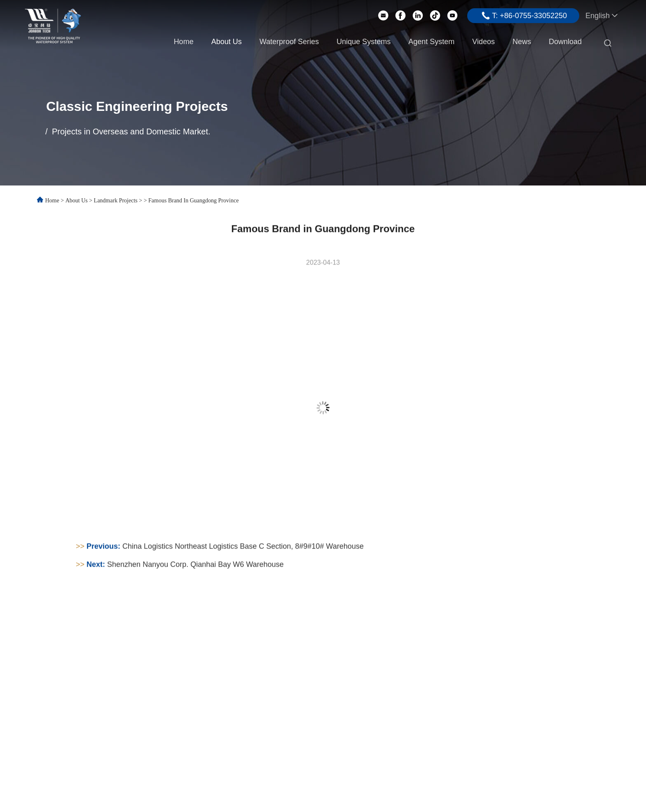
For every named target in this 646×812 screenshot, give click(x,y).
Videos (483, 42)
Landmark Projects (116, 201)
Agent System (431, 42)
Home (184, 42)
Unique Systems (364, 42)
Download (565, 42)
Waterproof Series (289, 42)
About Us (227, 42)
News (522, 42)
